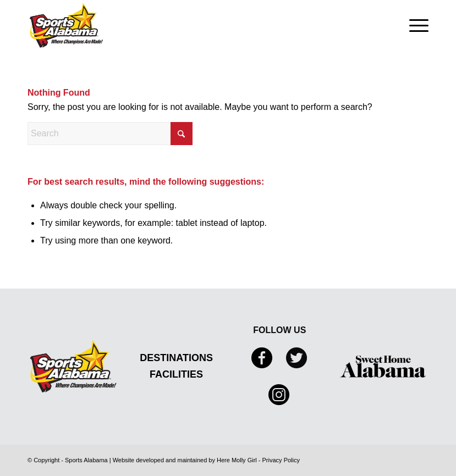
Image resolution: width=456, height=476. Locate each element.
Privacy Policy (281, 460)
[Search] (110, 134)
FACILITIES (176, 374)
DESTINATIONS (176, 358)
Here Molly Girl (237, 460)
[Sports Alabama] (66, 25)
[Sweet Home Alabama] (383, 366)
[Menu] (413, 25)
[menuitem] (413, 25)
